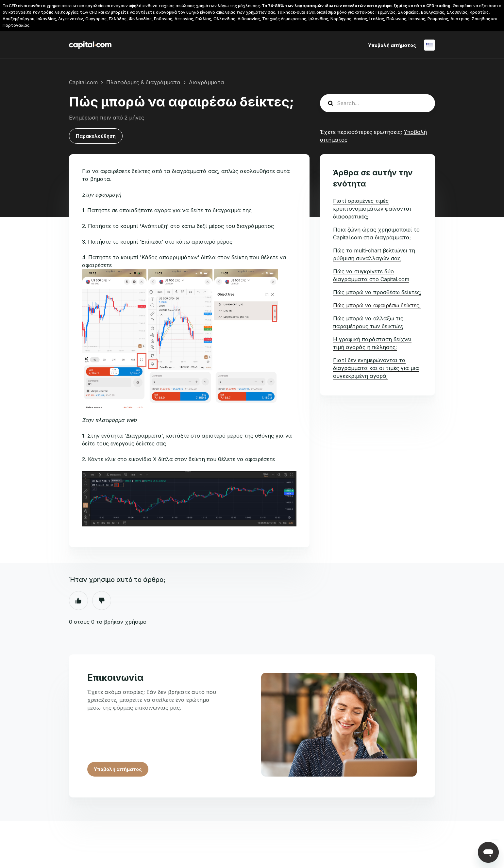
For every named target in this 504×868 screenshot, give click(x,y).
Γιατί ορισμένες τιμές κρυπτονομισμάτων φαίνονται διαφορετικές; (372, 209)
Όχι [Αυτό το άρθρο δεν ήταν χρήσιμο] (102, 601)
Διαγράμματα (207, 82)
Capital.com (83, 82)
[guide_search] (378, 103)
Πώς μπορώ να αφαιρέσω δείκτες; (377, 305)
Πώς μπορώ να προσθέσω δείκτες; (377, 292)
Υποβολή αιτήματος (392, 45)
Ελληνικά (429, 45)
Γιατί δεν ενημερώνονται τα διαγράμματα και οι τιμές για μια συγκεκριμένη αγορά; (376, 368)
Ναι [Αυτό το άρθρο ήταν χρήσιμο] (78, 601)
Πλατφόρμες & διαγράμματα (143, 82)
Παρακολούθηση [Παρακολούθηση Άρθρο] (96, 136)
